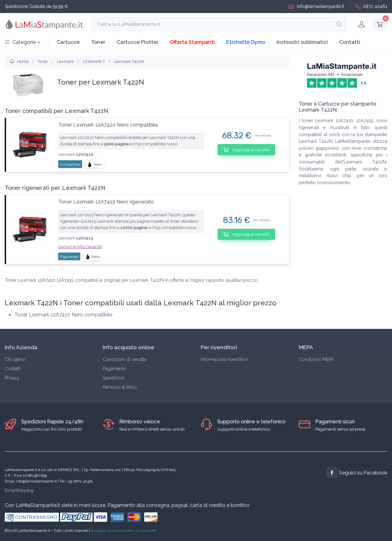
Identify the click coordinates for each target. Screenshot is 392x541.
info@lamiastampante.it (316, 7)
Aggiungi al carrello (246, 149)
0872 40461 (371, 7)
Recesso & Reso (120, 387)
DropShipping (19, 490)
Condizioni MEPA (316, 359)
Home (19, 62)
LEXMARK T (94, 62)
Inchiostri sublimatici (302, 42)
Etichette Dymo (246, 42)
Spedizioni (114, 378)
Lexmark (65, 62)
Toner (98, 42)
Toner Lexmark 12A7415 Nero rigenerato (106, 202)
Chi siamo (15, 359)
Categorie (20, 42)
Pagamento (114, 369)
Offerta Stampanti (192, 42)
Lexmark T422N (129, 62)
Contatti (350, 42)
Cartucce (68, 42)
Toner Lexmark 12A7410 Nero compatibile (108, 125)
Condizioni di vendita (124, 359)
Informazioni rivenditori (224, 359)
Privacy (12, 378)
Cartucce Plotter (138, 42)
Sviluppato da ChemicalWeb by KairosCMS (123, 531)
